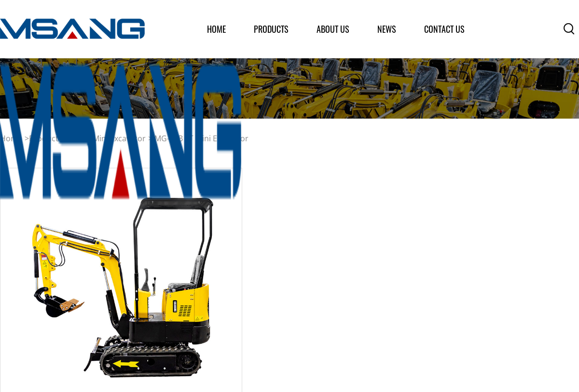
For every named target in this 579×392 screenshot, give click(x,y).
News (387, 29)
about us (333, 29)
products (271, 29)
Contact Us (444, 29)
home (216, 29)
